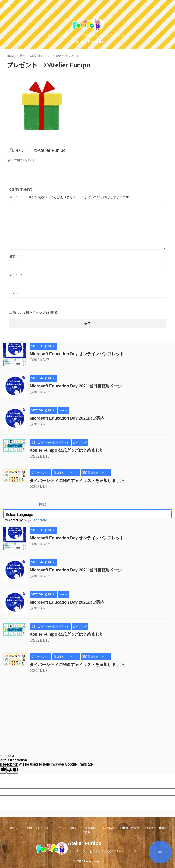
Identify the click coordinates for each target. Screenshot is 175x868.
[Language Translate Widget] (87, 515)
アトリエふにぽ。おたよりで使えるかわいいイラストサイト (105, 851)
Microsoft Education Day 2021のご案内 (67, 418)
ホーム (14, 828)
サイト (14, 294)
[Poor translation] (13, 770)
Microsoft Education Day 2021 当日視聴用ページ (76, 386)
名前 (14, 256)
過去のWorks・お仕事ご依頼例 (121, 828)
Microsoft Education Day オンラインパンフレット (77, 354)
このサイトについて (37, 828)
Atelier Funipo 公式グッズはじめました (67, 450)
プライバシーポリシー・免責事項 (75, 828)
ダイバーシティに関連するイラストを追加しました (77, 481)
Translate (35, 520)
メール (16, 275)
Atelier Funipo (87, 42)
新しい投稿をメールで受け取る (35, 312)
